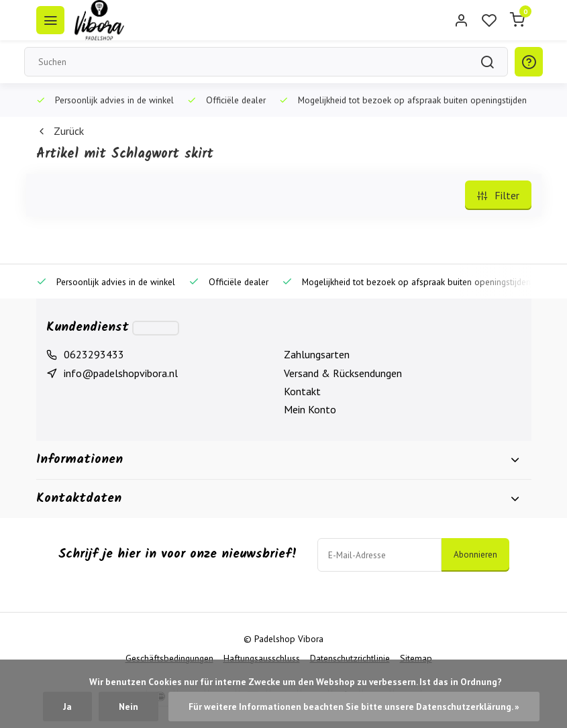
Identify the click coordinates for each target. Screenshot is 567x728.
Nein (128, 707)
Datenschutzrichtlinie (350, 658)
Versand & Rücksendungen (343, 373)
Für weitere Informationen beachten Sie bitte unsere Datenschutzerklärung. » (354, 707)
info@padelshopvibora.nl (121, 373)
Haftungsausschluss (262, 658)
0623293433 (94, 354)
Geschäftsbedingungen (169, 658)
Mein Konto (310, 409)
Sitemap (416, 658)
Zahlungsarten (317, 354)
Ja (67, 707)
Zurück (60, 131)
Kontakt (302, 391)
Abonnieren (475, 554)
